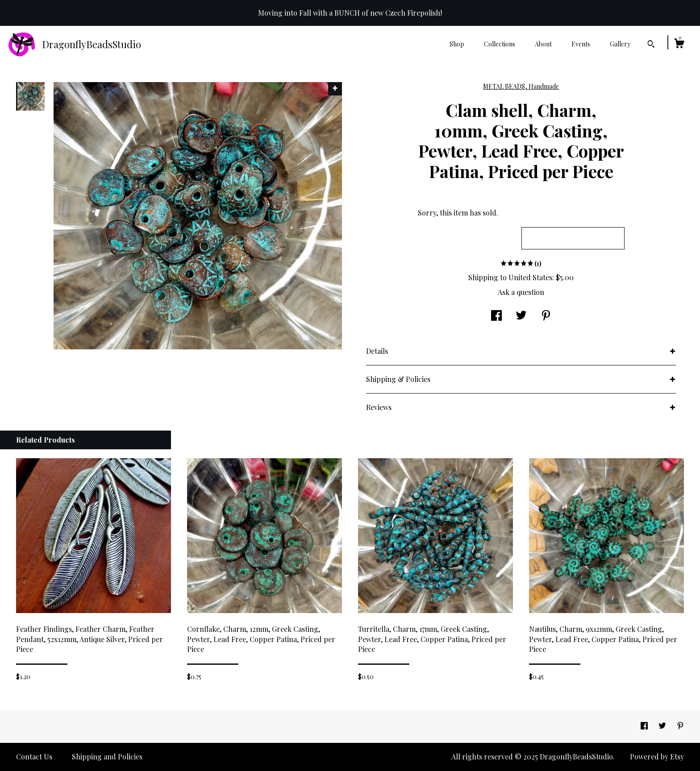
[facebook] (645, 726)
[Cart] (679, 44)
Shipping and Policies (107, 756)
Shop (457, 44)
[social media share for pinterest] (546, 316)
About (543, 44)
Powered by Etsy (657, 756)
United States (530, 277)
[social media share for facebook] (496, 316)
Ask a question (521, 292)
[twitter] (663, 726)
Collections (500, 44)
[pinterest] (680, 726)
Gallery (620, 44)
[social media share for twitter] (521, 316)
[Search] (651, 45)
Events (581, 44)
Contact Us (34, 756)
